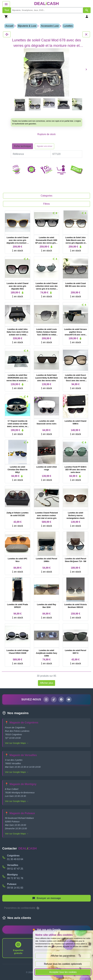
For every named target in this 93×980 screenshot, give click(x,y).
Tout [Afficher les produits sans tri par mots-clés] (7, 10)
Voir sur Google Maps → (17, 743)
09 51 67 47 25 (15, 869)
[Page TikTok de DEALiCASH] (54, 699)
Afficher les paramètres (63, 956)
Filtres (46, 204)
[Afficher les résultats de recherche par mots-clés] (87, 10)
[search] (47, 10)
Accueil (9, 26)
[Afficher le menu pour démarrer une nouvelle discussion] (46, 898)
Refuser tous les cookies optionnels (63, 964)
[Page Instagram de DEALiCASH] (46, 699)
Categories (46, 196)
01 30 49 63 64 (15, 859)
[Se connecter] (87, 17)
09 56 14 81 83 (15, 888)
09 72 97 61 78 (15, 878)
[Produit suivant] (86, 69)
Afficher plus (46, 683)
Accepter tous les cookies (63, 972)
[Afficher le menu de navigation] (6, 4)
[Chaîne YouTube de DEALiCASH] (69, 699)
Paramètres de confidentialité (22, 908)
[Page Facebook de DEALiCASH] (61, 699)
